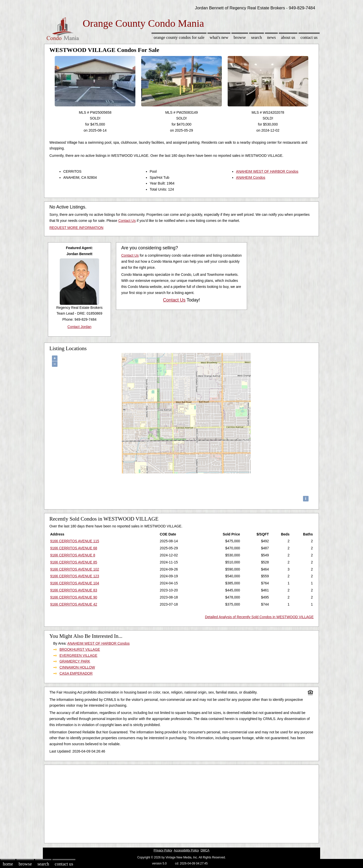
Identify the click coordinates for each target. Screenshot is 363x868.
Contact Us (309, 37)
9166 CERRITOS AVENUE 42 (74, 604)
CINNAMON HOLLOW (77, 667)
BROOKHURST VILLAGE (80, 649)
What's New (219, 37)
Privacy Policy (163, 850)
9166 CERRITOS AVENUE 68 (74, 548)
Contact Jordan (80, 327)
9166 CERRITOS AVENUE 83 (74, 590)
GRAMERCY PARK (75, 661)
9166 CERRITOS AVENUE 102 (75, 569)
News (272, 37)
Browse (240, 37)
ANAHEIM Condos (251, 177)
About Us (288, 37)
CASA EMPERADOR (76, 673)
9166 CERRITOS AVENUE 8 (73, 555)
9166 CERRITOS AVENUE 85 (74, 562)
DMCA (205, 850)
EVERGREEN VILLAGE (78, 655)
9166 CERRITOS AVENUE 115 (75, 541)
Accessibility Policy (186, 850)
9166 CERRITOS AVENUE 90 (74, 597)
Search (256, 37)
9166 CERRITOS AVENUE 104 (75, 583)
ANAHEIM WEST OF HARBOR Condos (267, 171)
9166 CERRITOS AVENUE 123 (75, 576)
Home (8, 864)
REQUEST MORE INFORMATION (76, 228)
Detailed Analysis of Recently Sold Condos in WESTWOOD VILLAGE (259, 617)
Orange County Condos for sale (179, 37)
